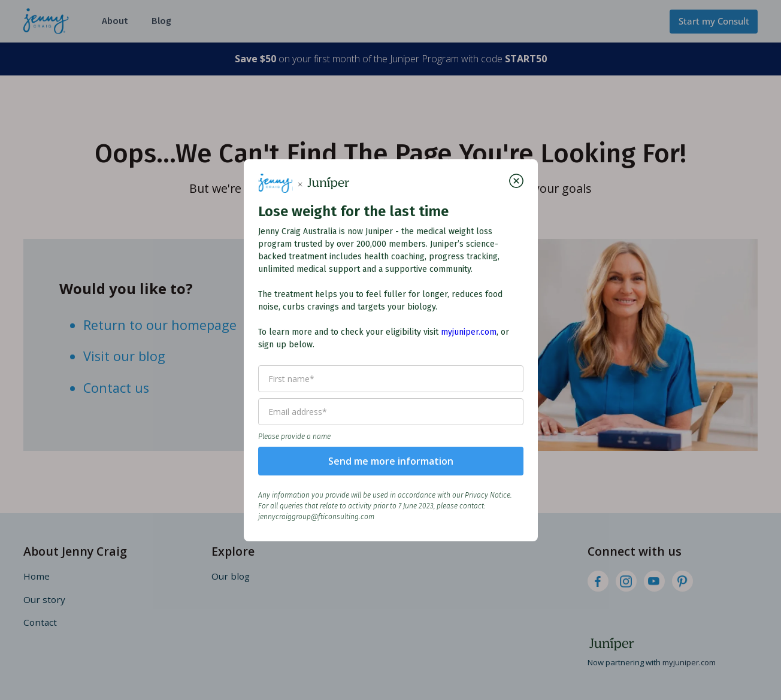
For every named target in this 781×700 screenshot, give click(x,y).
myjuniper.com (469, 332)
